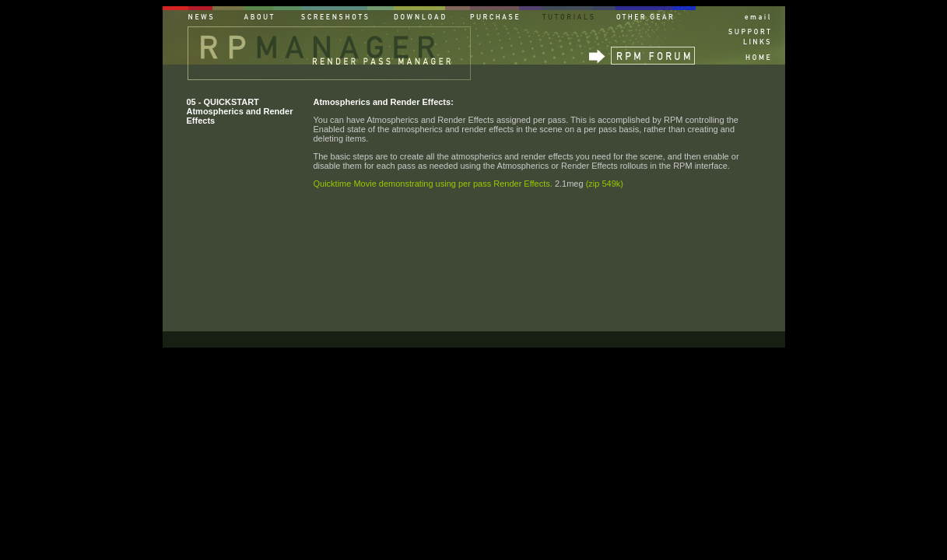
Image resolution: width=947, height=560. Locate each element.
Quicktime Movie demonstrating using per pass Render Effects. (433, 184)
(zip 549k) (605, 184)
